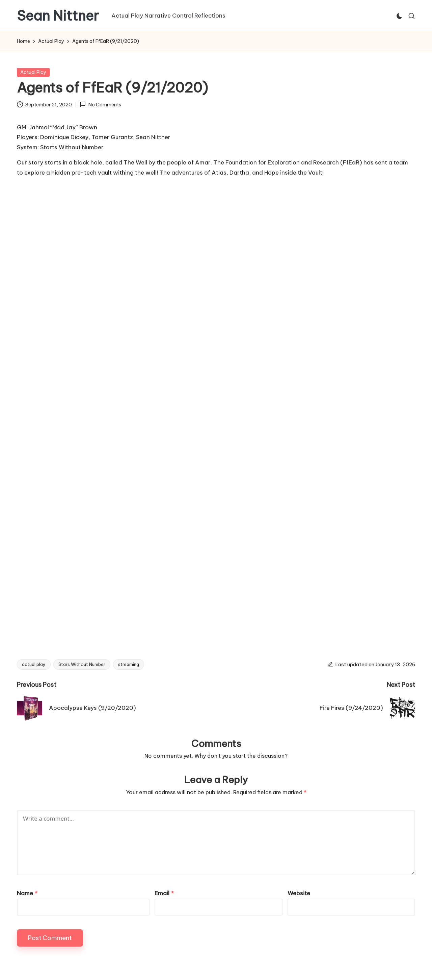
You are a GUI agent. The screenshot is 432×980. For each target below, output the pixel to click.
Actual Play (33, 72)
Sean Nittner (58, 16)
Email (164, 893)
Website (299, 893)
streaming (129, 664)
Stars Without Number (82, 664)
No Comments (100, 104)
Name (27, 893)
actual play (34, 664)
